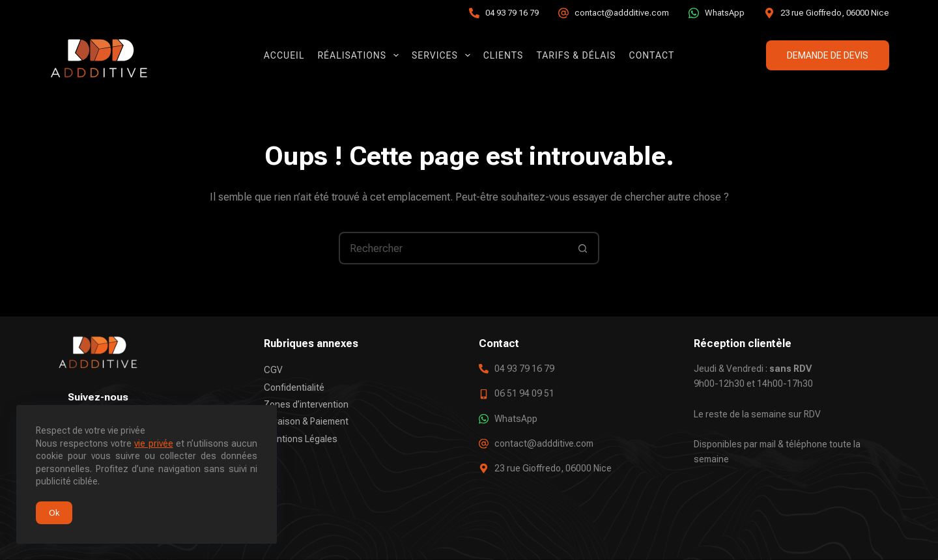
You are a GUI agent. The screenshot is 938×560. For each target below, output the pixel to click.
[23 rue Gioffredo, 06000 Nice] (769, 13)
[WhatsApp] (694, 13)
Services (444, 55)
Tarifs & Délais (576, 55)
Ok (54, 513)
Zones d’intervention (306, 404)
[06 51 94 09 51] (484, 394)
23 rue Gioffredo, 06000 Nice (835, 13)
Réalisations (361, 55)
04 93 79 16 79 (512, 13)
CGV (273, 370)
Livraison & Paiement (306, 421)
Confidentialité (294, 387)
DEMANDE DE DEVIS (828, 55)
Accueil (284, 55)
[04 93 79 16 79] (474, 13)
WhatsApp (725, 13)
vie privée (153, 443)
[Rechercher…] (453, 248)
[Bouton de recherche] (583, 248)
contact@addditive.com (622, 13)
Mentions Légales (301, 438)
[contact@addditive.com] (563, 13)
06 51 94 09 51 (524, 393)
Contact (652, 55)
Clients (504, 55)
